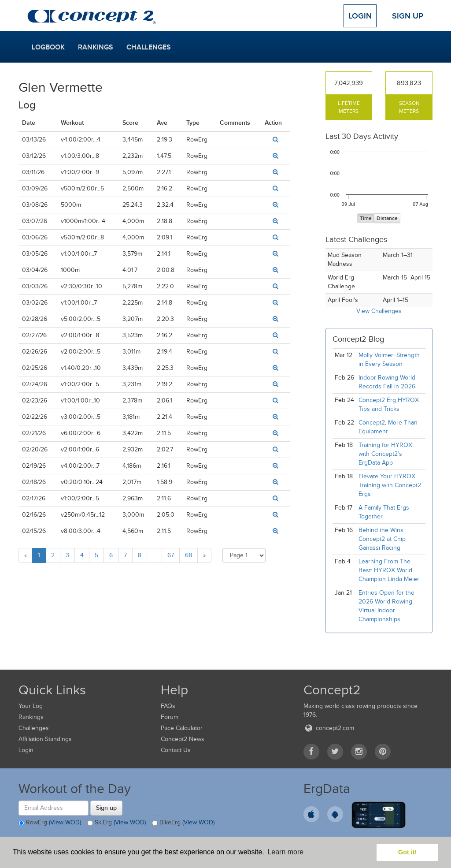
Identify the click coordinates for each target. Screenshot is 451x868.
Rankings (96, 47)
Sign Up (408, 16)
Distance (387, 218)
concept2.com (329, 728)
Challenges (149, 47)
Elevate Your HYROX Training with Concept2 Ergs (390, 485)
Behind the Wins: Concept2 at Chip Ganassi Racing (382, 539)
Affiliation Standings (45, 739)
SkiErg (116, 823)
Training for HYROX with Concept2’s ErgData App (385, 454)
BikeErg (183, 823)
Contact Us (176, 750)
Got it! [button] (407, 852)
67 (171, 555)
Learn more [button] (285, 852)
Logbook (48, 47)
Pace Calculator (182, 728)
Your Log (31, 706)
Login (360, 16)
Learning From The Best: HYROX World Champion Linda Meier (389, 570)
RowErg (50, 823)
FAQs (168, 706)
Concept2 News (183, 739)
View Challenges (379, 311)
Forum (170, 717)
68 (189, 555)
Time (366, 218)
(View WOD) (65, 822)
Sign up (106, 808)
